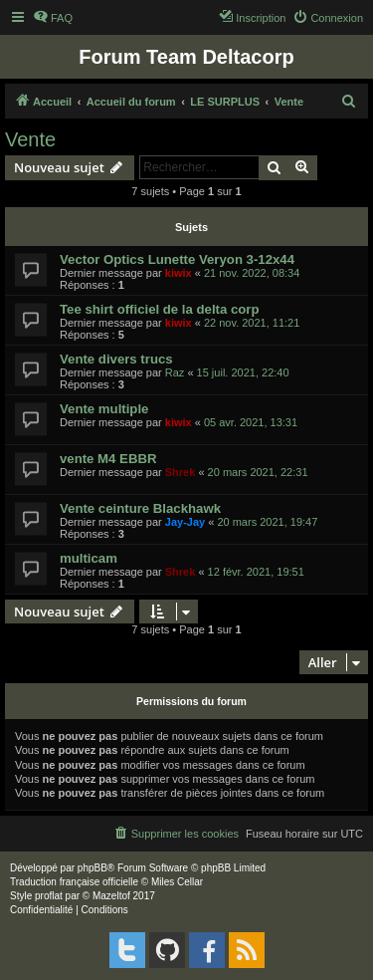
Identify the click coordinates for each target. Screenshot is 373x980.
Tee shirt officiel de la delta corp (160, 309)
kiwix (179, 273)
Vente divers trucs (116, 359)
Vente (30, 139)
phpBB (93, 868)
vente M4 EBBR (108, 459)
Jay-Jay (185, 522)
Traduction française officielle (74, 882)
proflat (49, 896)
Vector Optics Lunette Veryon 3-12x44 (177, 259)
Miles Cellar (177, 882)
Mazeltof (111, 896)
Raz (175, 372)
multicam (89, 558)
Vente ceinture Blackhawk (140, 508)
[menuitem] (53, 18)
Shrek (181, 472)
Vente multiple (104, 409)
